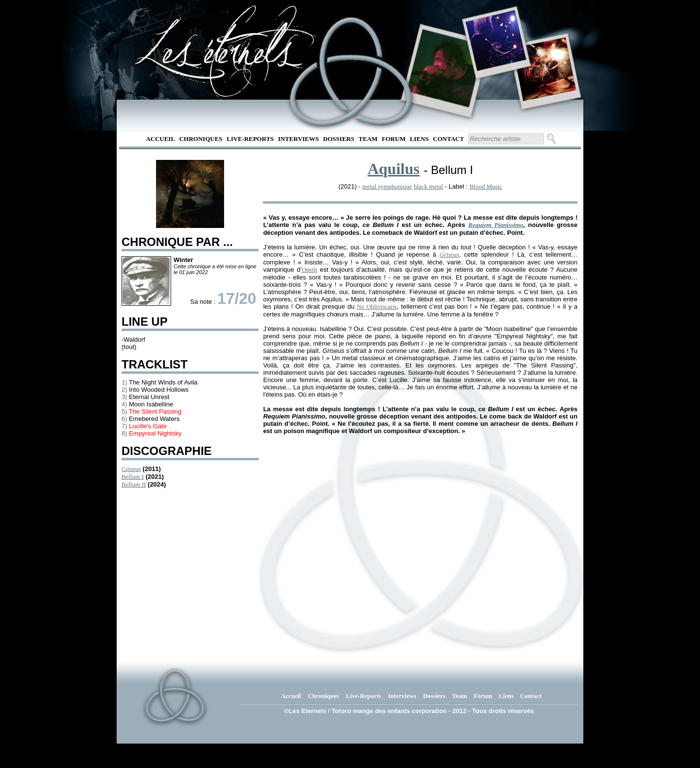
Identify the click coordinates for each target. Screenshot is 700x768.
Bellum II (134, 484)
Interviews (298, 139)
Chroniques (201, 139)
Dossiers (339, 139)
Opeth (310, 270)
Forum (394, 139)
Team (368, 139)
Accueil (160, 139)
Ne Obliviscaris (377, 306)
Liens (419, 139)
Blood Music (486, 186)
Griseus (131, 469)
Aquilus (394, 169)
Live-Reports (250, 139)
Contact (449, 139)
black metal (428, 186)
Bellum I (133, 477)
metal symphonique (387, 186)
